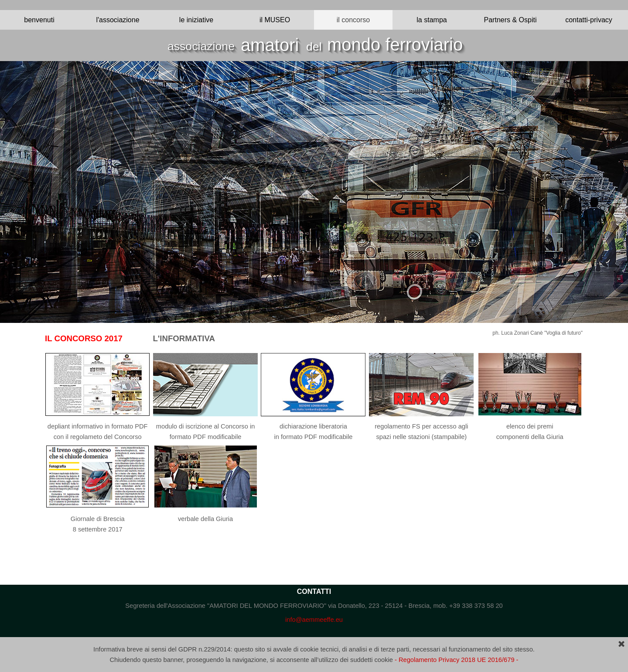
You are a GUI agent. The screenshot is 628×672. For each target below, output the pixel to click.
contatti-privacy (589, 20)
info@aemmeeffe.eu (314, 620)
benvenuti (39, 20)
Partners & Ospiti (510, 20)
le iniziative (196, 20)
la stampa (432, 20)
